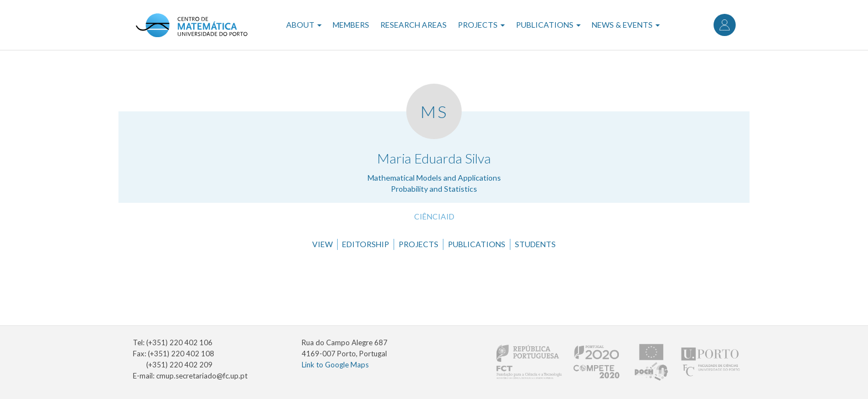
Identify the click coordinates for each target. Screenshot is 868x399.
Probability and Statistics (434, 189)
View (322, 244)
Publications (548, 25)
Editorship (366, 244)
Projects (481, 25)
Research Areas (414, 25)
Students (535, 244)
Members (351, 25)
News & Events (626, 25)
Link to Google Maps (335, 365)
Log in (725, 25)
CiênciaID (434, 216)
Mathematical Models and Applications (434, 178)
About (304, 25)
